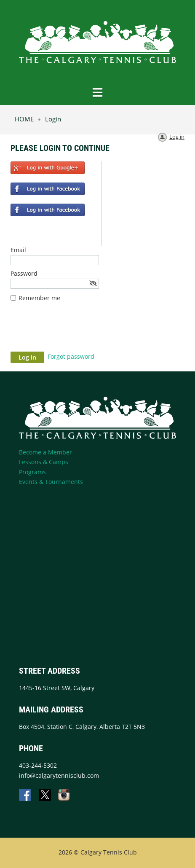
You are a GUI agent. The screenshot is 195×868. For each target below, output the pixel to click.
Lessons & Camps (44, 462)
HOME (24, 119)
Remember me (39, 298)
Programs (32, 472)
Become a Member (45, 452)
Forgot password (71, 356)
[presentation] (75, 331)
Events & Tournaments (51, 482)
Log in (177, 137)
